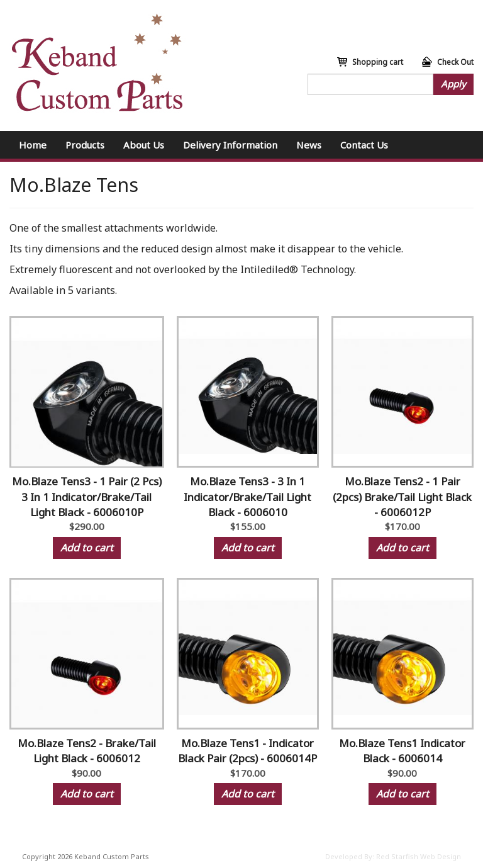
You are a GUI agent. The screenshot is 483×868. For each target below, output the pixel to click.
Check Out (455, 62)
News (309, 145)
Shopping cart (378, 62)
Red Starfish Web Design (419, 856)
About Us (144, 145)
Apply (453, 84)
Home (33, 145)
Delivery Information (230, 145)
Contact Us (364, 145)
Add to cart (87, 548)
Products (85, 145)
